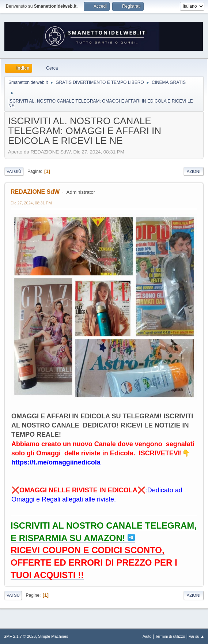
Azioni (194, 171)
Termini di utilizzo (170, 636)
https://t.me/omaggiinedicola (56, 462)
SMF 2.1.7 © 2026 (20, 636)
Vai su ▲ (196, 636)
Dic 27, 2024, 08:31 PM (31, 203)
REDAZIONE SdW (35, 192)
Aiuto (147, 636)
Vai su (13, 595)
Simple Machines (53, 636)
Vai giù (14, 171)
